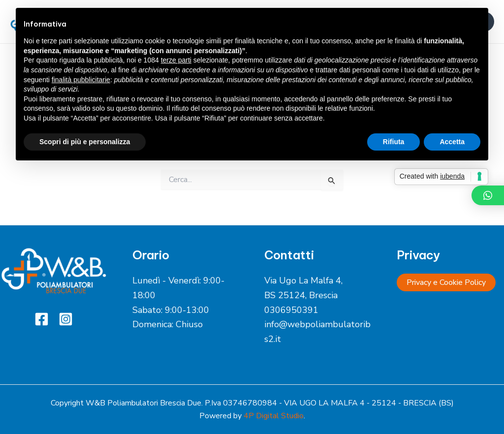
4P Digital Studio (274, 416)
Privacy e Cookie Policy (446, 282)
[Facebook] (42, 319)
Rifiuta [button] (394, 142)
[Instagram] (66, 319)
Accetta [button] (452, 142)
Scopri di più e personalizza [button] (85, 142)
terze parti (176, 60)
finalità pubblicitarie (81, 80)
